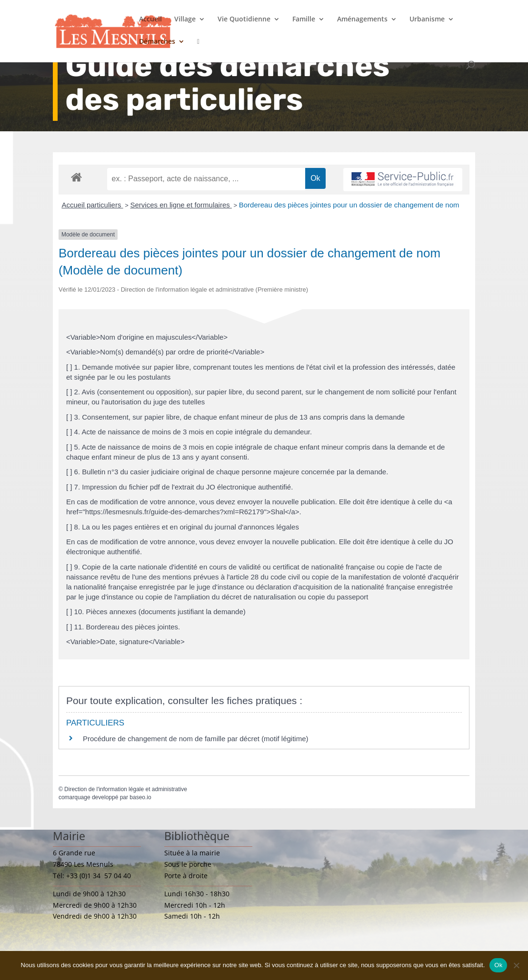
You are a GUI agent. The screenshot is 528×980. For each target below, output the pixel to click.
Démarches (157, 42)
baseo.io (140, 797)
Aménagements (362, 20)
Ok (498, 965)
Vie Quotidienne (244, 20)
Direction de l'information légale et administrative (126, 789)
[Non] (516, 965)
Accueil (150, 20)
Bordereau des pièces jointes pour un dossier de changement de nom (349, 205)
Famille (304, 20)
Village (185, 20)
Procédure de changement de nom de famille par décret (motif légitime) (196, 739)
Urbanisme (427, 20)
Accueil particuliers (92, 205)
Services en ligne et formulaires (181, 205)
